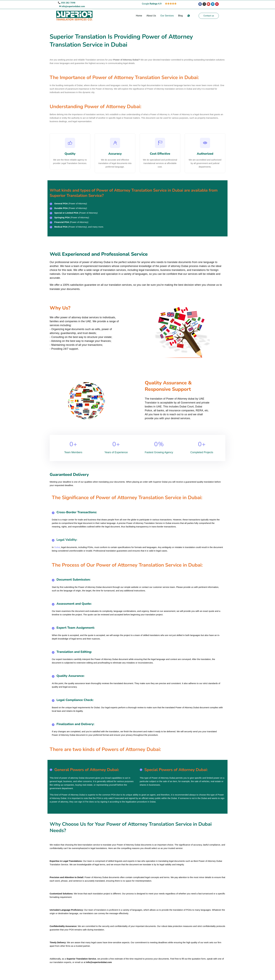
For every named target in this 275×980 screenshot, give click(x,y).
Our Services (167, 16)
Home (139, 16)
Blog (180, 16)
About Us (151, 16)
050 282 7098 (68, 3)
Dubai (57, 550)
